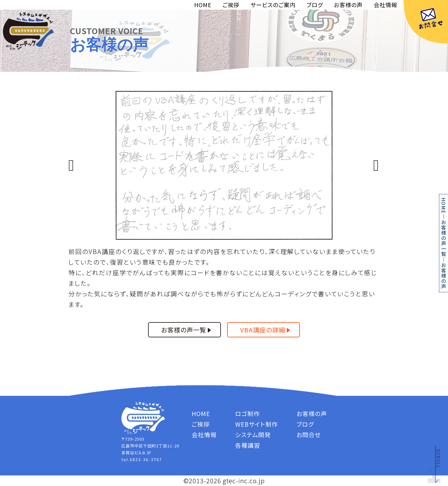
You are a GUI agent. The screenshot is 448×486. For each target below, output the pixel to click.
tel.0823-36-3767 (142, 459)
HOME (203, 5)
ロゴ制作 (247, 413)
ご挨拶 (231, 5)
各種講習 (248, 445)
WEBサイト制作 (257, 424)
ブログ (315, 5)
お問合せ (309, 435)
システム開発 (253, 435)
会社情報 (385, 5)
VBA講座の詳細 (263, 330)
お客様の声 (348, 5)
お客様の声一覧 (444, 238)
